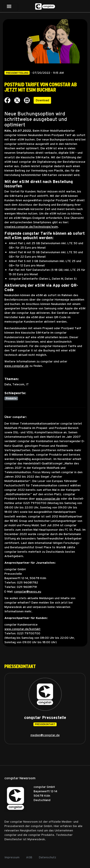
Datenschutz (48, 857)
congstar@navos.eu (28, 591)
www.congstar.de (16, 366)
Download (42, 100)
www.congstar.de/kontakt (22, 629)
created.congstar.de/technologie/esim (31, 226)
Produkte (11, 398)
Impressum (12, 857)
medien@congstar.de (45, 735)
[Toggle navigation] (10, 7)
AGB (29, 857)
